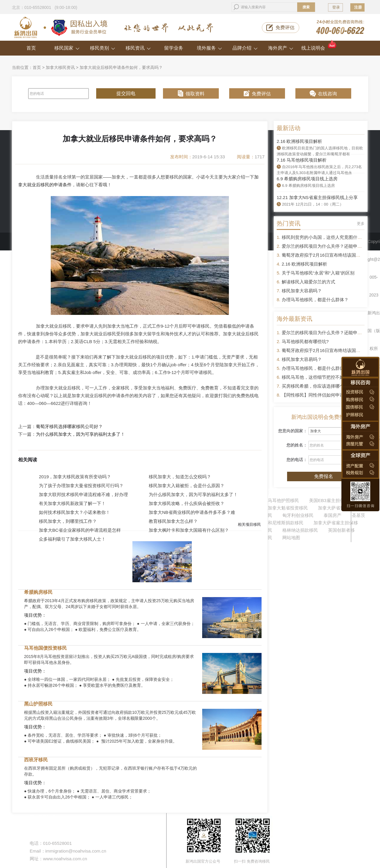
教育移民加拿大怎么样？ (173, 521)
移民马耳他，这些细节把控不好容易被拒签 (324, 377)
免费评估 (285, 27)
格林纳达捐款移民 (300, 530)
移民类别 (103, 48)
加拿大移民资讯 (60, 67)
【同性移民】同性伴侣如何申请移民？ (320, 395)
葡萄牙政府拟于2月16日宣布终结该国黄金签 (326, 255)
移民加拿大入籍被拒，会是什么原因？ (187, 486)
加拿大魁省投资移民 (288, 508)
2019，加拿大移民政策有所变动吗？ (75, 477)
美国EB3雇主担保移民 (331, 500)
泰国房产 (332, 515)
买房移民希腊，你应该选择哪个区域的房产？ (326, 386)
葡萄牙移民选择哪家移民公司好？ (69, 427)
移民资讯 (138, 48)
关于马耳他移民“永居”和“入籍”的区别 (318, 273)
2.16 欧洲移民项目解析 (299, 141)
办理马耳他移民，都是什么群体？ (315, 300)
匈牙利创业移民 (298, 515)
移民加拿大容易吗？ (302, 291)
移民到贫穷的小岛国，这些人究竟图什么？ (324, 237)
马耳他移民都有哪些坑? (305, 341)
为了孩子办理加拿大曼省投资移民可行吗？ (81, 486)
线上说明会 (319, 46)
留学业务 (174, 48)
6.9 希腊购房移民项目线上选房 (307, 179)
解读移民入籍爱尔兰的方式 (308, 282)
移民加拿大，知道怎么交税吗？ (180, 477)
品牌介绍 (245, 48)
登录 (336, 7)
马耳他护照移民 (283, 500)
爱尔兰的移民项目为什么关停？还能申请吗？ (326, 246)
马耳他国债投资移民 (45, 648)
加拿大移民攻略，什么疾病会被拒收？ (187, 503)
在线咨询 (327, 94)
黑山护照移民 (38, 704)
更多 (361, 224)
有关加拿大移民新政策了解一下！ (72, 503)
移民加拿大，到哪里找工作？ (68, 521)
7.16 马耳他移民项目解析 (302, 160)
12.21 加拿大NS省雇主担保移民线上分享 (317, 197)
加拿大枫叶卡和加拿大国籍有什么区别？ (189, 530)
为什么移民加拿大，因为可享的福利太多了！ (80, 434)
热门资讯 (289, 223)
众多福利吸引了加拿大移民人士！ (72, 539)
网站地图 (291, 538)
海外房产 (281, 48)
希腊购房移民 (38, 592)
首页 (31, 48)
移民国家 (67, 48)
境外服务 (209, 48)
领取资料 (195, 94)
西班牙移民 (36, 760)
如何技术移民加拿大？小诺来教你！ (75, 512)
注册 (358, 7)
